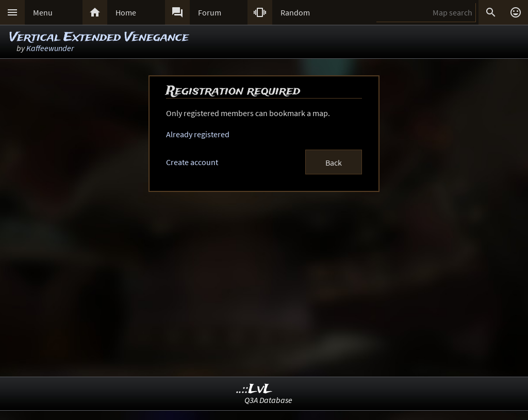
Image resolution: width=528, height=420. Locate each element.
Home (126, 12)
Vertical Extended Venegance (99, 37)
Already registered (198, 134)
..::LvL (254, 389)
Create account (192, 162)
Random (295, 12)
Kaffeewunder (50, 48)
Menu (43, 12)
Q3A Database (268, 400)
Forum (210, 12)
